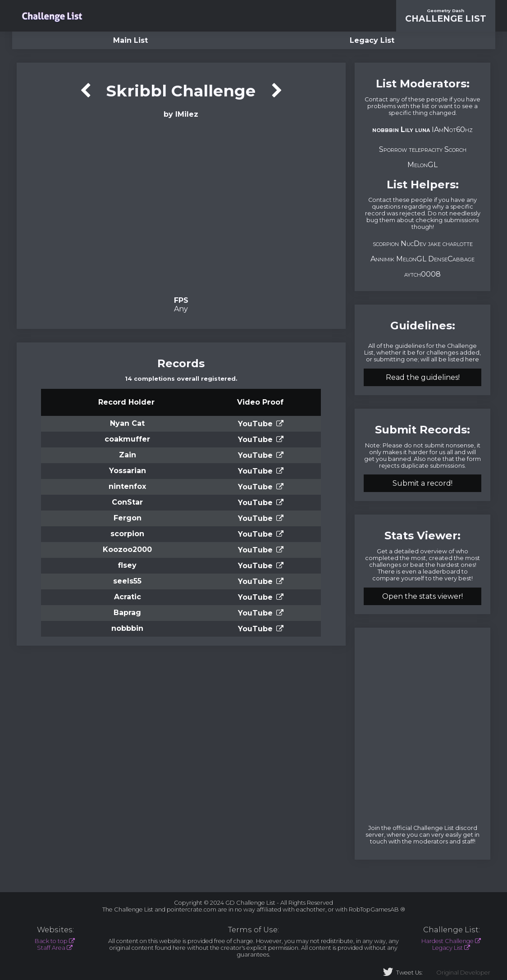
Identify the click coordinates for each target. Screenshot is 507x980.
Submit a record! (422, 483)
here (472, 359)
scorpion (127, 534)
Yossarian (128, 471)
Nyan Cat (127, 423)
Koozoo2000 (127, 549)
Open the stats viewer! (422, 596)
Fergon (128, 518)
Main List (130, 40)
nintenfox (127, 486)
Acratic (128, 597)
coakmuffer (127, 439)
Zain (128, 455)
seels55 (127, 581)
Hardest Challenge (448, 941)
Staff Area (51, 948)
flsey (127, 565)
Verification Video (181, 206)
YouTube (255, 424)
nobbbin (127, 628)
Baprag (127, 613)
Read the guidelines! (423, 377)
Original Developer (463, 973)
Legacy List (372, 40)
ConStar (127, 502)
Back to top (51, 941)
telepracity (426, 149)
